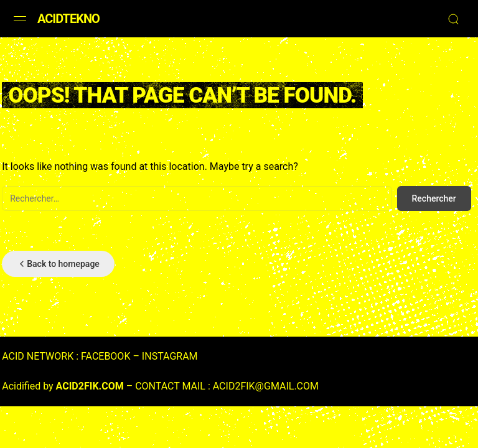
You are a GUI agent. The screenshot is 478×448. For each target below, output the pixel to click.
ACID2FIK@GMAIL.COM (266, 386)
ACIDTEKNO (68, 19)
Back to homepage (58, 264)
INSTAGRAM (170, 356)
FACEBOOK (105, 356)
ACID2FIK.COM (90, 386)
